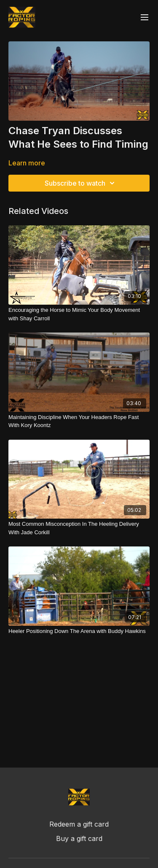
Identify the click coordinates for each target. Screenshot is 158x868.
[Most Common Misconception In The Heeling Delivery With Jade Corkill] (79, 528)
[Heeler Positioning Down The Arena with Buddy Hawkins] (79, 631)
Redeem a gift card (79, 824)
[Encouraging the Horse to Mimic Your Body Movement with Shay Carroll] (79, 314)
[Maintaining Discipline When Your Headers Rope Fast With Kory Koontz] (79, 421)
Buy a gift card (79, 838)
